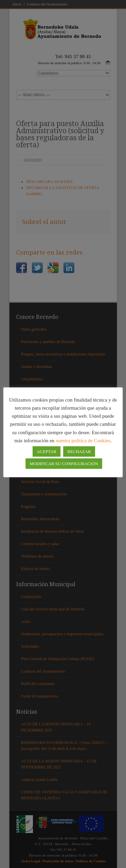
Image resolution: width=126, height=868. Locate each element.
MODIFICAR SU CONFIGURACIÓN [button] (64, 464)
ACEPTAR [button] (46, 451)
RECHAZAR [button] (79, 451)
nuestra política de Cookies (83, 441)
